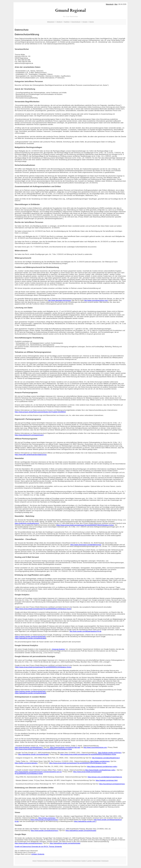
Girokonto (58, 861)
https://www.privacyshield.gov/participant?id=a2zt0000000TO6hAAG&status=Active (85, 525)
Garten (84, 861)
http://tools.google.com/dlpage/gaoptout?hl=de (85, 631)
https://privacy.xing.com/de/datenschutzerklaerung (105, 777)
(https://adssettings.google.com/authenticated (30, 638)
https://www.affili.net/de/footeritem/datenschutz (31, 455)
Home (34, 861)
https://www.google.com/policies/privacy (44, 820)
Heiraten (85, 22)
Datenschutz (97, 861)
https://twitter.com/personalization (26, 763)
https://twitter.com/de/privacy (100, 761)
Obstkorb (59, 22)
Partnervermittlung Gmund (45, 861)
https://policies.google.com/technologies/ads (30, 637)
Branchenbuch (76, 22)
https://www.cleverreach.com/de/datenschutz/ (86, 545)
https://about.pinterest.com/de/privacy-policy (102, 767)
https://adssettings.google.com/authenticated (33, 754)
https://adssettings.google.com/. (85, 821)
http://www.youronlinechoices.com (95, 747)
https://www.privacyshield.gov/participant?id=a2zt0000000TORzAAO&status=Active (78, 763)
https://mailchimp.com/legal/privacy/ (27, 523)
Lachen (89, 861)
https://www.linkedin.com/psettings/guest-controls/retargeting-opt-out (38, 772)
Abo (116, 4)
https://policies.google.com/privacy (110, 753)
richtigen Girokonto (38, 854)
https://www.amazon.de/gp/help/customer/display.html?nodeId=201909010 (40, 412)
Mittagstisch (51, 22)
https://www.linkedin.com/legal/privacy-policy (100, 770)
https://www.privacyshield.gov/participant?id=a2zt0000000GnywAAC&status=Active (43, 749)
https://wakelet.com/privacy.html (107, 780)
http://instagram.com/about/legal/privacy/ (106, 758)
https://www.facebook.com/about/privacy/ (29, 747)
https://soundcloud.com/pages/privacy (112, 784)
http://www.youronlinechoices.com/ (96, 300)
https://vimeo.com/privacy (47, 818)
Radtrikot (67, 22)
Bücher (92, 22)
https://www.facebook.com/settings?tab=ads (65, 747)
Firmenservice (76, 861)
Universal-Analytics (58, 649)
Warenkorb (110, 4)
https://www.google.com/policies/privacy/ (44, 831)
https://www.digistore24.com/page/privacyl (29, 435)
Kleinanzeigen (66, 861)
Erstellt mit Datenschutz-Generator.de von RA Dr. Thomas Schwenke (38, 847)
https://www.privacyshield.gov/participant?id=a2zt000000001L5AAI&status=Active (43, 609)
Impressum (105, 861)
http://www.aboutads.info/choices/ (60, 300)
